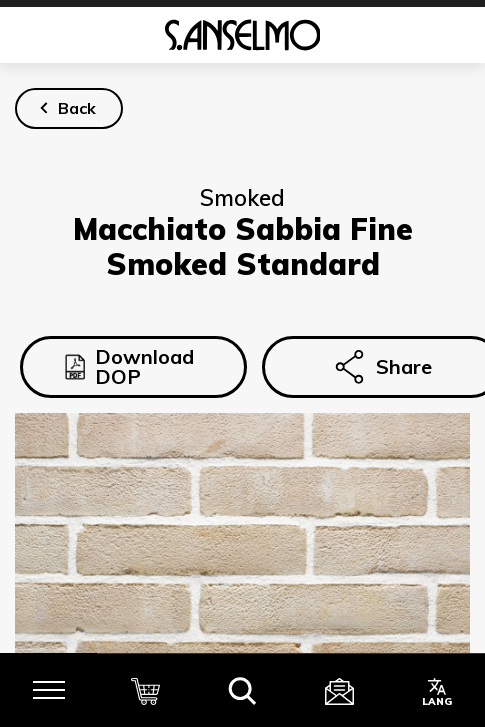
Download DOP (129, 366)
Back (77, 108)
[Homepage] (242, 35)
